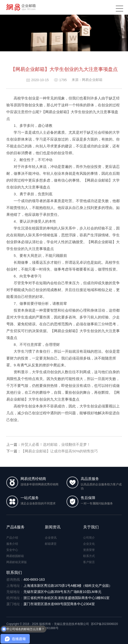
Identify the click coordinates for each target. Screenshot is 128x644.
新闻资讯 (53, 527)
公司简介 (89, 538)
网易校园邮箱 (15, 556)
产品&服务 (15, 527)
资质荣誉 (89, 550)
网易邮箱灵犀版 (17, 562)
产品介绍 (12, 538)
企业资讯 (51, 538)
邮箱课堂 (51, 544)
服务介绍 (12, 544)
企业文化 (89, 544)
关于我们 (91, 527)
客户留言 (89, 562)
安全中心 (12, 550)
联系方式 (89, 556)
